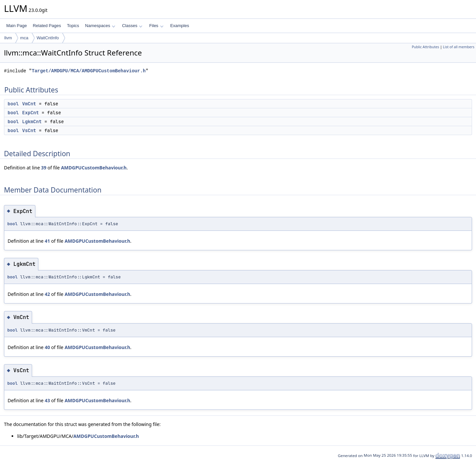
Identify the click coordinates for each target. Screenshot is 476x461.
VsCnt (29, 130)
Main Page (17, 26)
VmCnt (29, 104)
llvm (8, 38)
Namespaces (100, 26)
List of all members (459, 47)
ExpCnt (30, 113)
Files (156, 26)
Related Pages (47, 26)
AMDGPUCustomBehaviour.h (94, 168)
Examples (180, 26)
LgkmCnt (32, 122)
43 (47, 400)
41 (47, 241)
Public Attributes (426, 47)
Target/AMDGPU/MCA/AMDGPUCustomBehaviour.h (89, 71)
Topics (73, 26)
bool (13, 104)
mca (24, 38)
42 (47, 294)
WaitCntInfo (48, 38)
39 (44, 168)
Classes (132, 26)
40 (47, 347)
